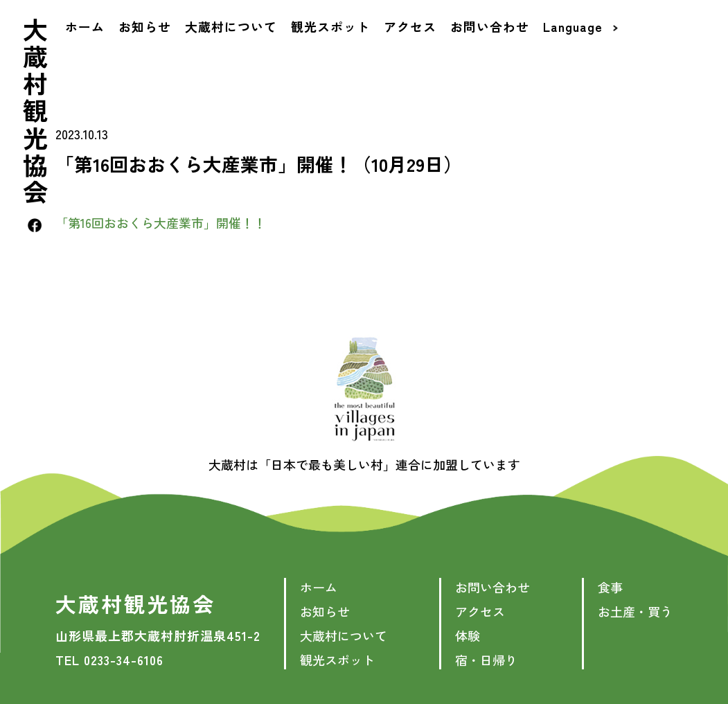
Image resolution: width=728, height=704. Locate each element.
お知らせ (149, 51)
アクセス (414, 51)
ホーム (89, 51)
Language (585, 51)
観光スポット (335, 51)
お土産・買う (635, 611)
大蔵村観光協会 (39, 136)
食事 (610, 587)
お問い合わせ (494, 51)
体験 (468, 635)
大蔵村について (235, 51)
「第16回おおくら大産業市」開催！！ (161, 222)
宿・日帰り (486, 660)
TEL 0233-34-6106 (109, 660)
